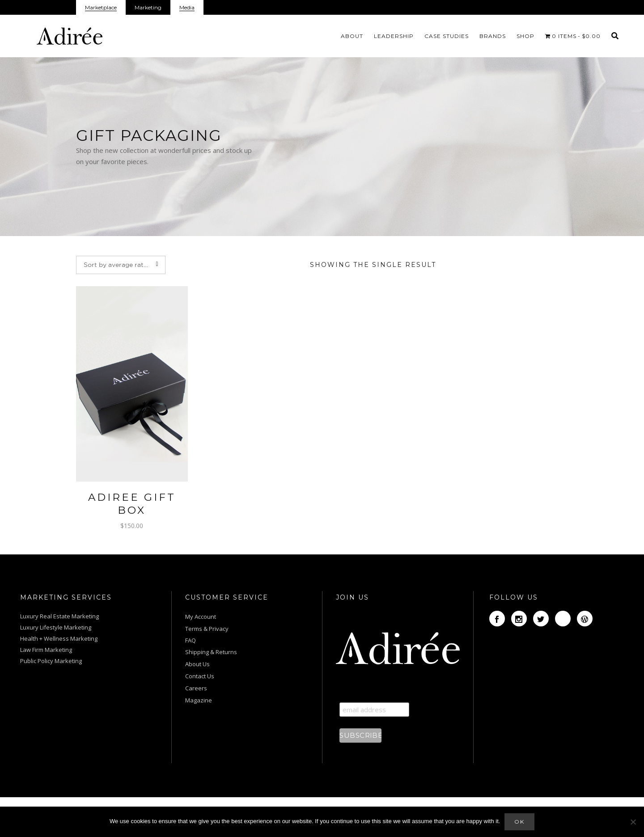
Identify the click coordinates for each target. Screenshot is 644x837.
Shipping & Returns (211, 652)
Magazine (199, 700)
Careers (196, 688)
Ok (519, 822)
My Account (201, 617)
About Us (197, 664)
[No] (633, 822)
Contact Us (200, 676)
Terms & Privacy (207, 629)
